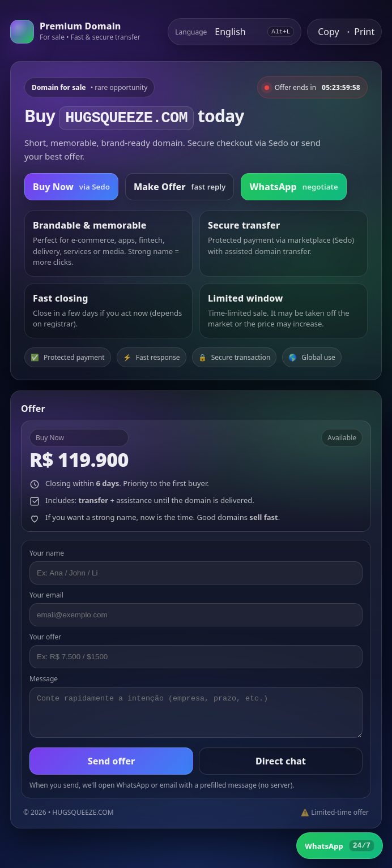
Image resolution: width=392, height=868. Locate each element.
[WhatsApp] (340, 846)
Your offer (45, 637)
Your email (46, 595)
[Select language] (237, 32)
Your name (47, 553)
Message (44, 679)
